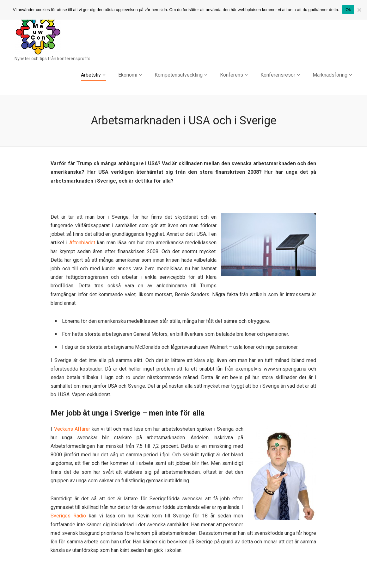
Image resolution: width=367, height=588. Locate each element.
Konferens (232, 75)
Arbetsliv (91, 75)
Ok (348, 10)
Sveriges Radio (68, 516)
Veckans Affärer (72, 429)
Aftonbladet (82, 243)
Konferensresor (278, 75)
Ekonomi (128, 75)
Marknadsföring (330, 75)
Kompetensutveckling (179, 75)
